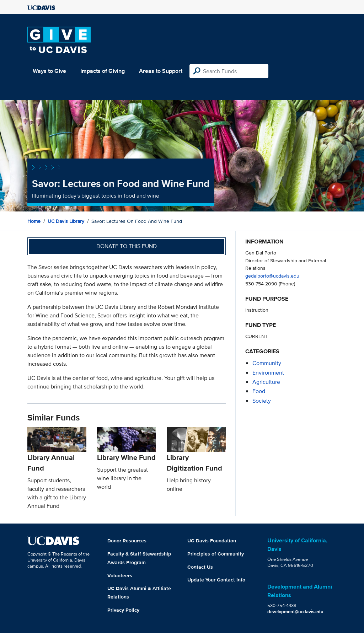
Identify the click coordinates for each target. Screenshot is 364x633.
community (267, 363)
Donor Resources (127, 541)
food (259, 391)
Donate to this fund (127, 246)
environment (268, 373)
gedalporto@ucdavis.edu (272, 276)
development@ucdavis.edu (295, 611)
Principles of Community (216, 554)
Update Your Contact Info (216, 580)
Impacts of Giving (103, 71)
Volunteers (120, 575)
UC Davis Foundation (212, 541)
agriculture (266, 382)
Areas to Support (161, 71)
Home (34, 221)
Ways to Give (49, 71)
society (262, 401)
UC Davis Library (66, 221)
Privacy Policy (123, 610)
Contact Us (200, 567)
